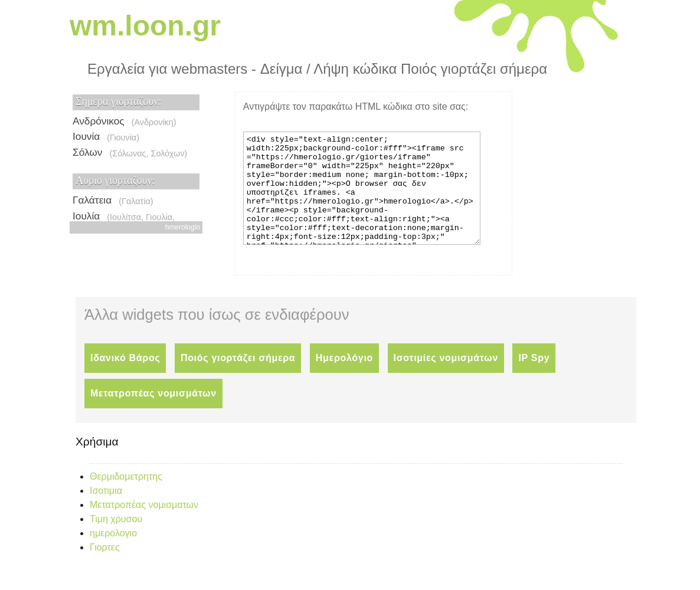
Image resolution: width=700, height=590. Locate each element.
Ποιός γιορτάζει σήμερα (238, 379)
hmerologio (183, 227)
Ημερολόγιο (344, 379)
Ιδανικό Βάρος (125, 379)
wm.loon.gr (145, 26)
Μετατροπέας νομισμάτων (153, 414)
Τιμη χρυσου (116, 540)
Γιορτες (105, 568)
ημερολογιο (113, 554)
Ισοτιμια (106, 512)
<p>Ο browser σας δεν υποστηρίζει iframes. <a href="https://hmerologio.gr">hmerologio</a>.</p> (136, 156)
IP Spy (534, 379)
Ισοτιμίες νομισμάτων (446, 379)
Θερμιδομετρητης (126, 498)
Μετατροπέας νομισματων (144, 526)
